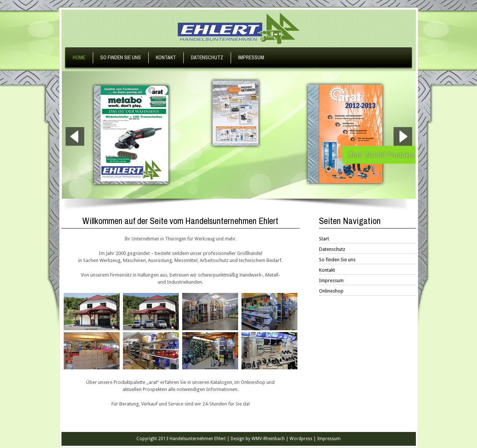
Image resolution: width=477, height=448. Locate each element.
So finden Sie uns (121, 57)
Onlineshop (331, 291)
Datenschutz (207, 57)
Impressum (251, 57)
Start (324, 239)
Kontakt (166, 57)
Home (79, 57)
